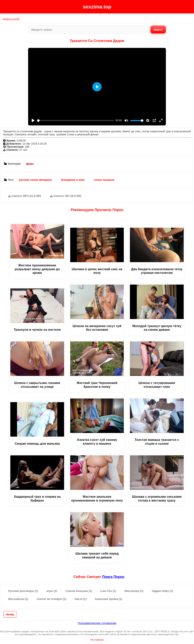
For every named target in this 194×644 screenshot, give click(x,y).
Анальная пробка (108, 599)
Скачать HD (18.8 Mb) (66, 196)
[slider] (76, 121)
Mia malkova (18, 599)
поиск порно (113, 577)
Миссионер (134, 591)
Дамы (30, 164)
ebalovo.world (11, 19)
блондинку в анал (73, 180)
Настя (81, 599)
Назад (10, 614)
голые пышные (104, 180)
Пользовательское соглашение (97, 623)
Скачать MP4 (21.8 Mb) (25, 196)
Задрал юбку (162, 591)
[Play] (33, 120)
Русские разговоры (23, 591)
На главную (97, 640)
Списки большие (79, 591)
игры (52, 591)
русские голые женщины (35, 180)
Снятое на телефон (51, 599)
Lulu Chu (108, 591)
